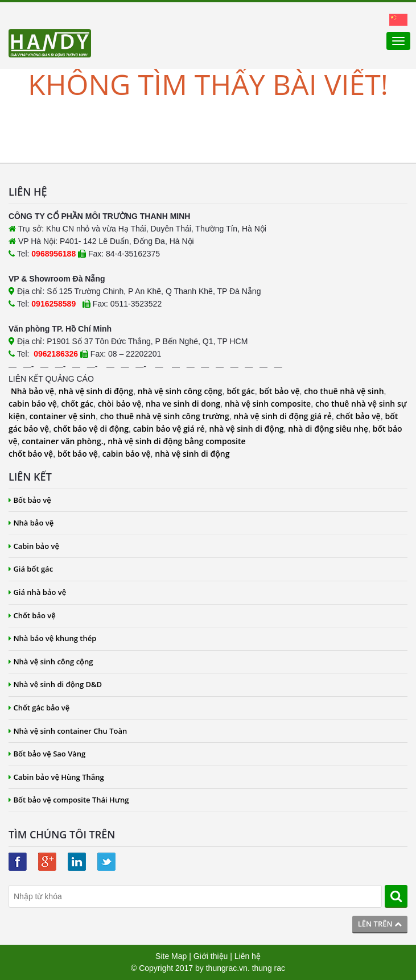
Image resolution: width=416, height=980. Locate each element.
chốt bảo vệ (359, 416)
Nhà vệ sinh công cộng (51, 661)
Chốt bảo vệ (32, 615)
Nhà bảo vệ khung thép (52, 638)
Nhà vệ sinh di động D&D (55, 684)
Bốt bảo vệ (30, 500)
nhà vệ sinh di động (96, 391)
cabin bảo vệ (33, 404)
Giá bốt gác (31, 569)
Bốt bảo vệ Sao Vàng (47, 754)
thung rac (269, 968)
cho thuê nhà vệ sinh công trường (165, 416)
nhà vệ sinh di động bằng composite (176, 441)
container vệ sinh (63, 416)
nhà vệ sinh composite (268, 404)
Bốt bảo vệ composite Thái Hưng (69, 800)
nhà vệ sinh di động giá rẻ (282, 416)
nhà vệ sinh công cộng (180, 391)
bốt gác (240, 391)
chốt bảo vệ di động (91, 429)
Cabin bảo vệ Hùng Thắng (56, 777)
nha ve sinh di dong (183, 404)
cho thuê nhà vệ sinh (344, 391)
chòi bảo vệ (120, 404)
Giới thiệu (211, 956)
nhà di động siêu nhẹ (328, 429)
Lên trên (380, 924)
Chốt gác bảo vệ (39, 708)
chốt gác (77, 404)
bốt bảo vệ (279, 391)
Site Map (171, 956)
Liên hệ (248, 956)
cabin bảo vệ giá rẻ (169, 429)
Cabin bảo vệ (34, 546)
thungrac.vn (227, 968)
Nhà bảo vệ (32, 391)
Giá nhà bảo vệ (37, 592)
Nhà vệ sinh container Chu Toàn (68, 731)
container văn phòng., (65, 441)
